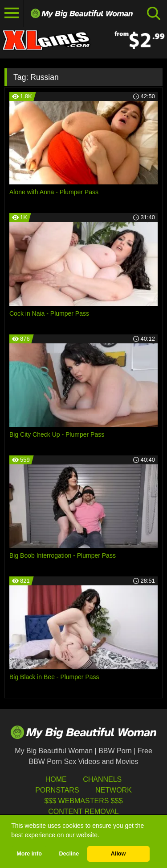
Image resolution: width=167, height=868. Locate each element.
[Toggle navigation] (12, 13)
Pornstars (57, 790)
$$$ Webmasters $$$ (83, 801)
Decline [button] (69, 854)
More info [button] (29, 854)
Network (114, 790)
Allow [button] (118, 854)
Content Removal (83, 812)
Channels (102, 779)
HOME (56, 779)
